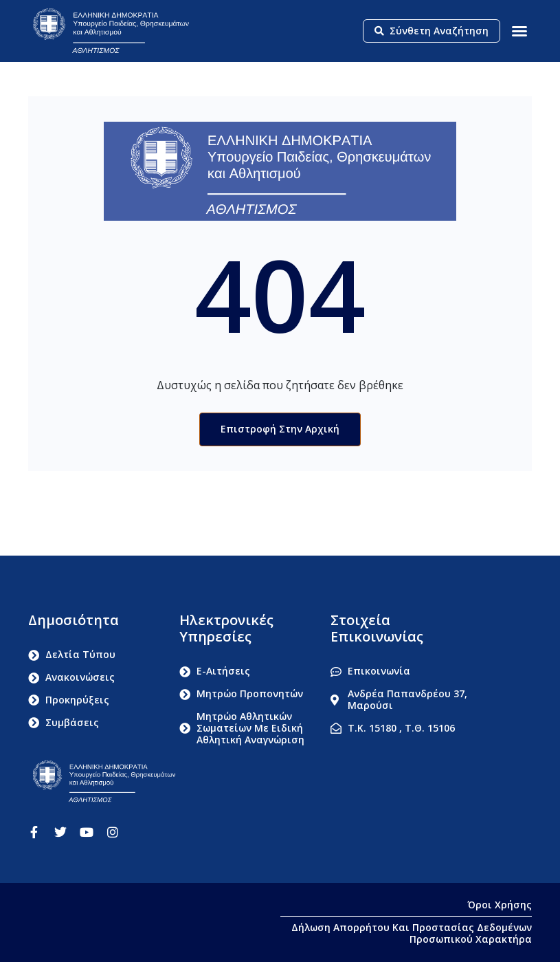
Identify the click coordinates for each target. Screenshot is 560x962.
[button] (519, 31)
